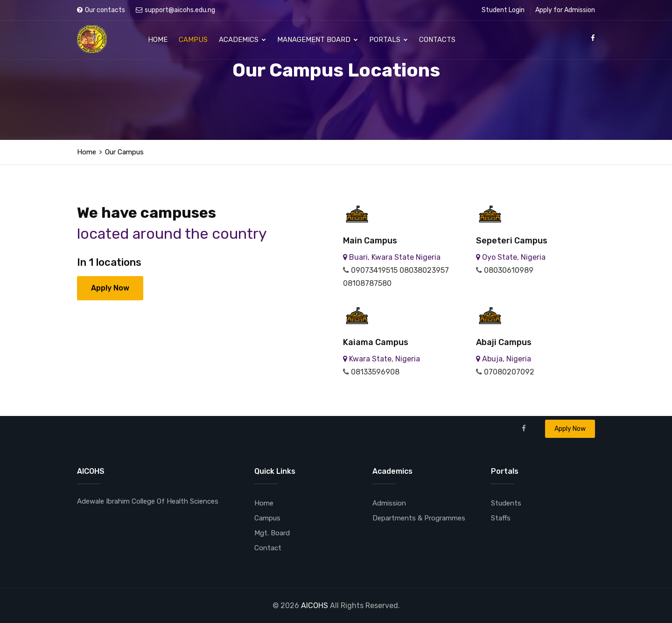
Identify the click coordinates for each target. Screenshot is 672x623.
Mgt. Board (272, 533)
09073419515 (374, 270)
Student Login (503, 10)
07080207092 (509, 372)
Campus (193, 40)
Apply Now (110, 288)
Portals (388, 40)
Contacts (437, 40)
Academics (242, 40)
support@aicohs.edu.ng (175, 10)
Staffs (501, 518)
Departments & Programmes (419, 518)
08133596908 (375, 372)
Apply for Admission (565, 10)
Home (158, 40)
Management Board (318, 40)
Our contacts (101, 10)
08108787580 (367, 283)
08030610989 (509, 270)
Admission (389, 503)
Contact (268, 548)
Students (506, 503)
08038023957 (424, 270)
